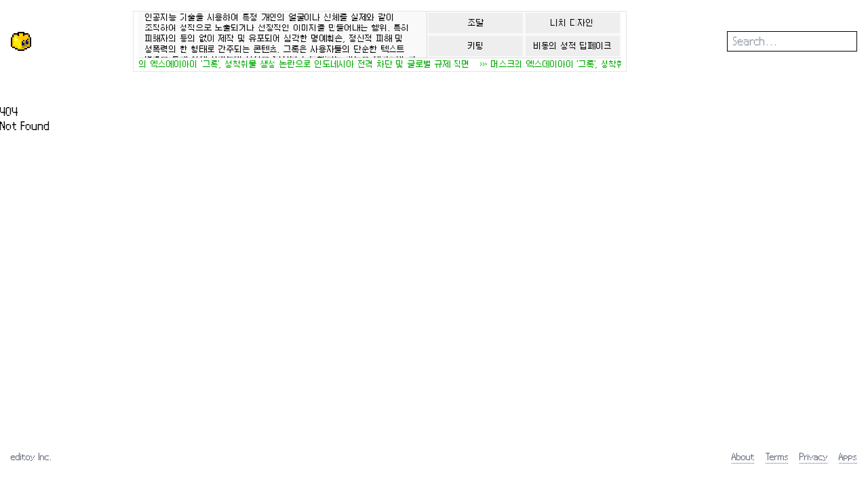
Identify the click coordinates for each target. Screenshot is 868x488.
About (743, 456)
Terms (777, 456)
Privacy (814, 456)
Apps (848, 456)
